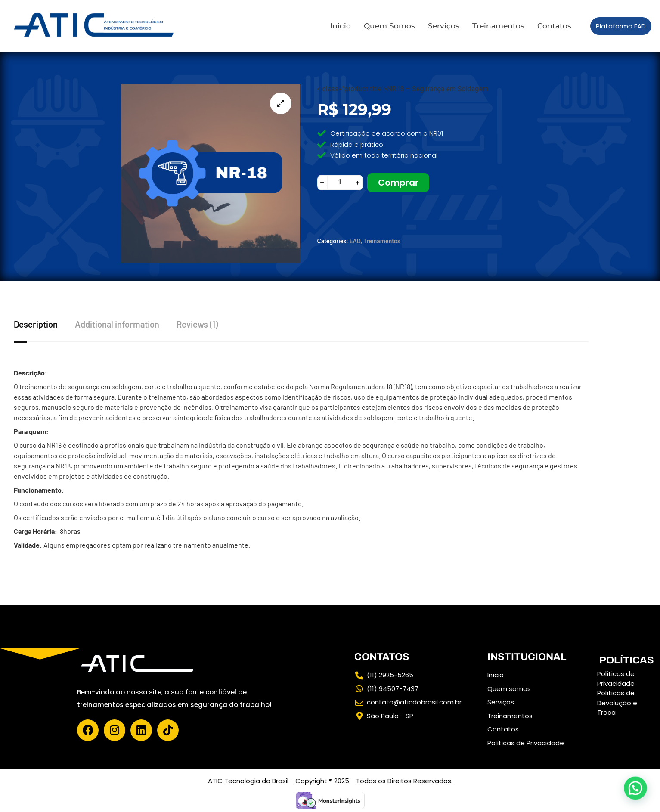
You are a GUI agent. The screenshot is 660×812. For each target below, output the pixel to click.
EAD (355, 241)
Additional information (117, 324)
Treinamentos (498, 26)
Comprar (398, 183)
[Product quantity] (340, 183)
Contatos (554, 26)
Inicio (341, 26)
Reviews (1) (197, 324)
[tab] (44, 324)
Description (36, 324)
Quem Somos (389, 26)
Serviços (444, 26)
